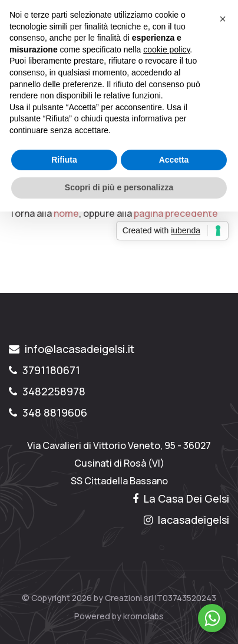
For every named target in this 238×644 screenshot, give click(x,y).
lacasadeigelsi (186, 520)
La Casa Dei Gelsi (181, 498)
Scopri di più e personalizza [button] (119, 187)
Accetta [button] (174, 160)
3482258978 (47, 391)
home (66, 213)
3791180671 (44, 370)
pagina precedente (176, 213)
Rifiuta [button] (64, 160)
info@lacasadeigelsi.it (72, 349)
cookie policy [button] (166, 49)
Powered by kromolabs (119, 616)
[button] (223, 19)
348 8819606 (48, 412)
